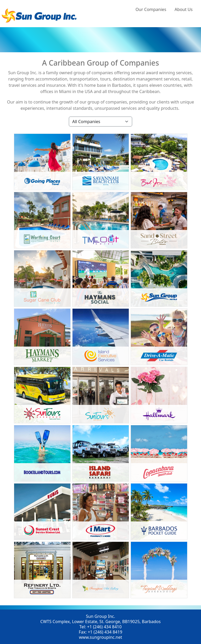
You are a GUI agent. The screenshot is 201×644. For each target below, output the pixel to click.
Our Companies (151, 9)
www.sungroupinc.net (100, 637)
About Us (184, 9)
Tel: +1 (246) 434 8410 (100, 627)
